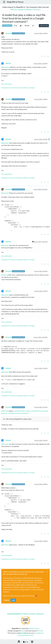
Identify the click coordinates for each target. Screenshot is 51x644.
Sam (23, 631)
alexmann (8, 33)
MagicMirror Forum (15, 2)
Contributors (39, 633)
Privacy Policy (29, 635)
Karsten (40, 631)
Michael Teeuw (34, 628)
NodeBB (23, 633)
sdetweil (8, 63)
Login (13, 600)
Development (7, 26)
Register (7, 600)
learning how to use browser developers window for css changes (18, 88)
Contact (20, 635)
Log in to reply (44, 26)
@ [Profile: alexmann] (5, 67)
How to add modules (7, 84)
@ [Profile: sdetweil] (5, 193)
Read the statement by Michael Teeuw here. (26, 9)
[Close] (47, 572)
